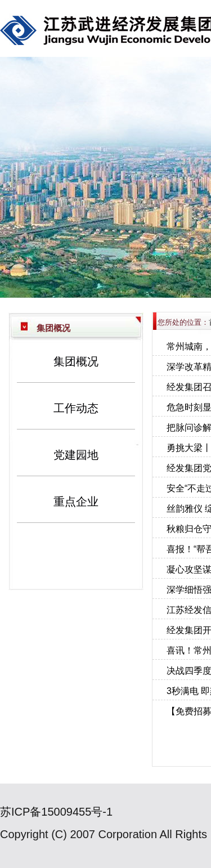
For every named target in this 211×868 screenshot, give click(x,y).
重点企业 (76, 502)
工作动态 (76, 408)
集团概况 (76, 361)
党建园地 (76, 455)
